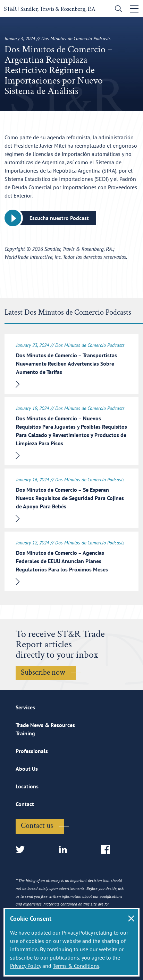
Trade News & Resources (45, 725)
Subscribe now (43, 672)
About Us (27, 769)
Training (25, 733)
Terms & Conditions (76, 966)
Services (25, 707)
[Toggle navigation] (134, 9)
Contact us (37, 826)
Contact (25, 804)
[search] (117, 10)
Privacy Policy (26, 966)
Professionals (32, 751)
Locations (27, 786)
